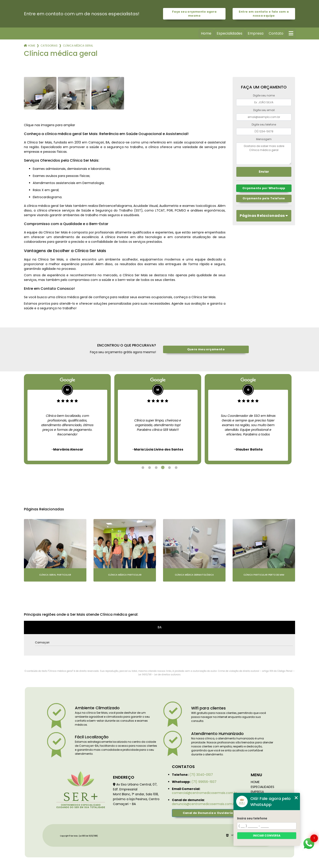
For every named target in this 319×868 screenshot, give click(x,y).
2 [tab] (150, 468)
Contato (276, 33)
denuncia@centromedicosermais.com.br (204, 804)
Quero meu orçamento (206, 349)
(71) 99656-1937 (204, 782)
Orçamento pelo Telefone (264, 198)
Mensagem (264, 139)
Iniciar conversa (267, 836)
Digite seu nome (264, 95)
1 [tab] (143, 468)
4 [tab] (163, 468)
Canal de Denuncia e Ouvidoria (208, 813)
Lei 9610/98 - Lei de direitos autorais (159, 675)
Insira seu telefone (252, 818)
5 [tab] (169, 468)
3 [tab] (156, 468)
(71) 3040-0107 (201, 775)
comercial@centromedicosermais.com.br (204, 793)
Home (206, 33)
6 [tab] (176, 468)
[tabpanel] (67, 419)
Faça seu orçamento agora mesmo (194, 14)
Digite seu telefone (264, 124)
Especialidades (230, 33)
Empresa (256, 33)
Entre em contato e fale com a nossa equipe (264, 14)
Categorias (49, 46)
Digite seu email (264, 110)
